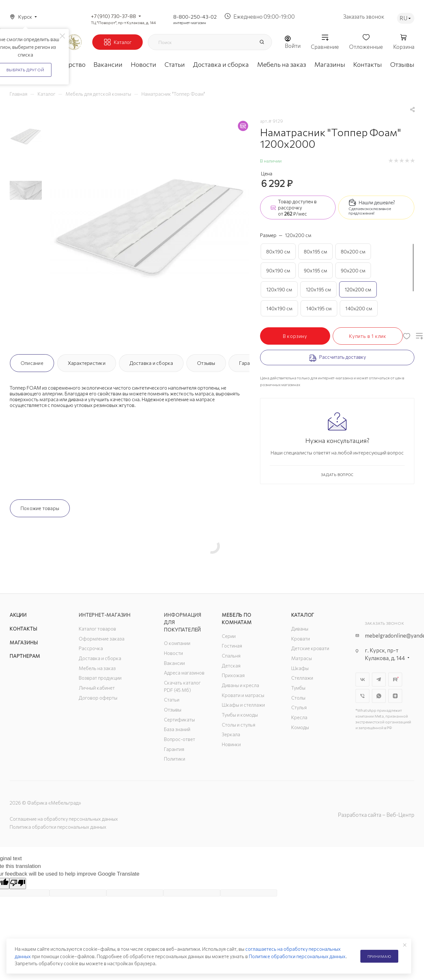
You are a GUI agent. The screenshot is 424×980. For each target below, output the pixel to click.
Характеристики (87, 363)
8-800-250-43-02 (195, 17)
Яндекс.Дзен (395, 696)
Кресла (299, 717)
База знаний (177, 729)
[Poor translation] (18, 883)
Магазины (24, 642)
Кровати (301, 639)
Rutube (395, 680)
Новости (173, 653)
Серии (229, 636)
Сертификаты (179, 720)
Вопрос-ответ (180, 739)
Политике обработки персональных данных (297, 956)
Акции (18, 615)
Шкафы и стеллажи (243, 705)
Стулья (299, 707)
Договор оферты (98, 698)
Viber (362, 696)
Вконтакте (362, 680)
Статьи (172, 700)
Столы (298, 698)
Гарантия (174, 749)
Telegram (379, 680)
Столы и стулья (239, 725)
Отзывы (206, 363)
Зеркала (231, 734)
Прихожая (233, 675)
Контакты (23, 629)
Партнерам (25, 656)
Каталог (303, 615)
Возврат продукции (100, 678)
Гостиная (232, 646)
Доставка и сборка (151, 363)
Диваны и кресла (240, 685)
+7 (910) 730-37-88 (113, 16)
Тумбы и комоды (240, 715)
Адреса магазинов (184, 673)
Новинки (231, 744)
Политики (175, 759)
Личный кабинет (97, 688)
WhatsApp (379, 696)
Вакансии (174, 663)
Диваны (300, 629)
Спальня (231, 656)
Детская (231, 666)
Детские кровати (310, 648)
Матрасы (302, 658)
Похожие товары (40, 508)
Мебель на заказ (97, 668)
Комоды (300, 727)
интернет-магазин (190, 22)
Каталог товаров (97, 629)
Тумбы (298, 688)
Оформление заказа (102, 639)
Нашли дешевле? (377, 202)
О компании (177, 643)
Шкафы (300, 668)
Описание (32, 363)
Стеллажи (302, 678)
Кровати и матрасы (243, 695)
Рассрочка (91, 648)
